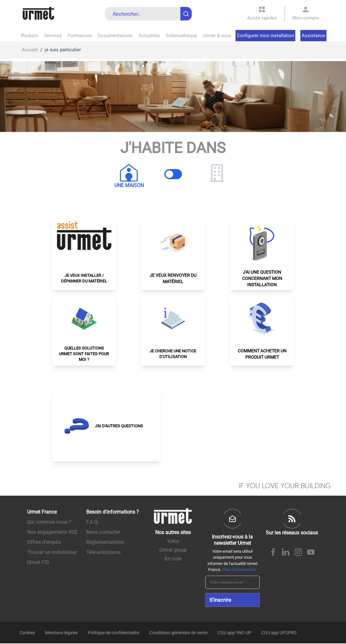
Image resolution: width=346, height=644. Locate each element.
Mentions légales (61, 633)
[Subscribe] (233, 600)
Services (53, 36)
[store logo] (38, 14)
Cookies (27, 633)
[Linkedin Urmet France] (286, 553)
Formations (80, 36)
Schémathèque (181, 36)
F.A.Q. (93, 522)
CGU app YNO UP (234, 633)
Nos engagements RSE (52, 532)
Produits (30, 36)
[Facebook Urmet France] (273, 553)
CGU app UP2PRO (279, 633)
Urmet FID (38, 562)
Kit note (173, 559)
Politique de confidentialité (113, 633)
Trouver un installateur (52, 552)
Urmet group (173, 550)
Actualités (149, 36)
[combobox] (148, 14)
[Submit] (187, 11)
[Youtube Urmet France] (311, 553)
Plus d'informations (239, 570)
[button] (84, 255)
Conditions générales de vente (178, 633)
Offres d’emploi (44, 542)
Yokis (173, 541)
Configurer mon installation (265, 36)
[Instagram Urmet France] (298, 553)
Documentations (115, 36)
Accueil (30, 50)
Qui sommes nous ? (49, 522)
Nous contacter (103, 532)
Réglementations (105, 542)
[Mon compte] (306, 14)
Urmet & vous (217, 36)
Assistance (313, 36)
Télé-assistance (103, 552)
